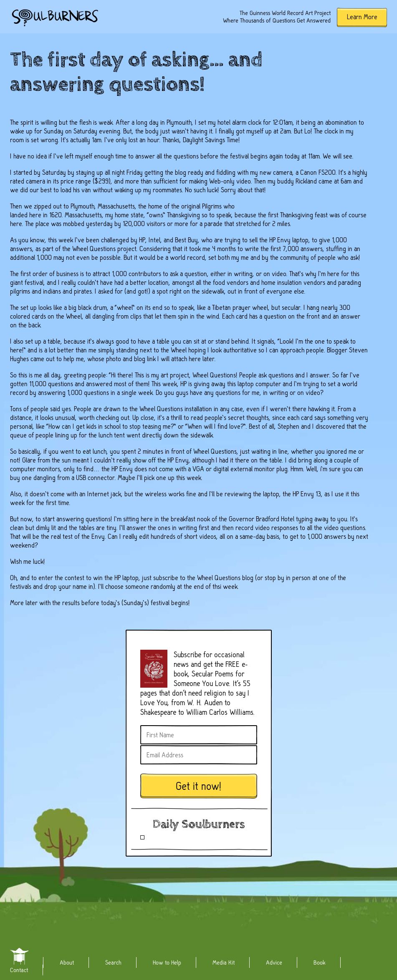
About (67, 962)
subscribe (166, 578)
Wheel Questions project (104, 249)
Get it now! (199, 786)
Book (320, 962)
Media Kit (224, 962)
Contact (19, 970)
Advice (274, 962)
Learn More (362, 17)
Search (113, 962)
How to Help (167, 962)
